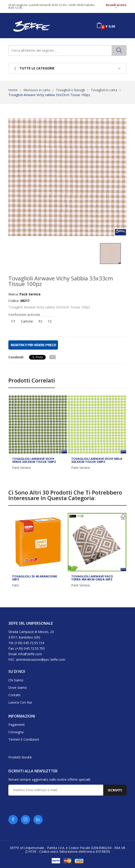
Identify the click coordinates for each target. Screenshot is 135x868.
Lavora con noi (20, 702)
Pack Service (21, 468)
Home (13, 90)
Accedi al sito (116, 6)
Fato (16, 585)
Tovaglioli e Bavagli (70, 90)
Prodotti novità (20, 757)
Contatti (14, 695)
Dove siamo (18, 688)
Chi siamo (16, 680)
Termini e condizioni (24, 739)
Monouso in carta (37, 90)
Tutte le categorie (35, 68)
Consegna (16, 732)
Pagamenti (16, 725)
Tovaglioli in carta (104, 90)
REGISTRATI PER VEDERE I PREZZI (33, 345)
